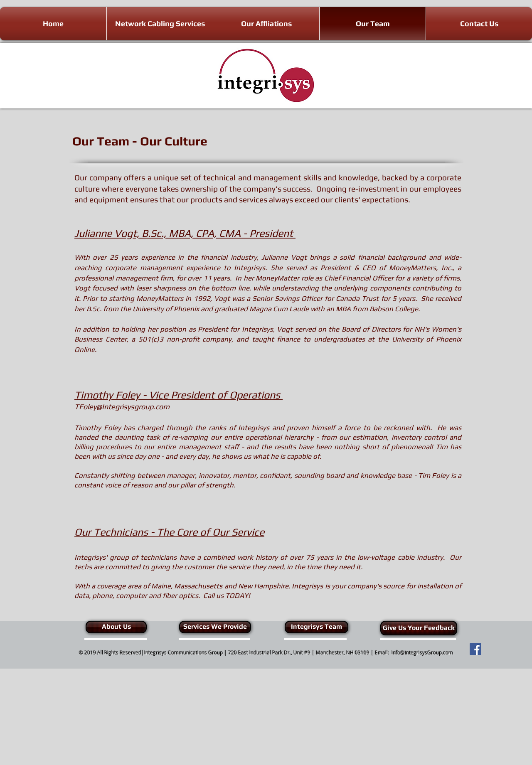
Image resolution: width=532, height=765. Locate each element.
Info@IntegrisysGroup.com (422, 652)
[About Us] (116, 627)
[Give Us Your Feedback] (419, 628)
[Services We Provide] (215, 627)
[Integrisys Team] (316, 627)
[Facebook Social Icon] (475, 649)
